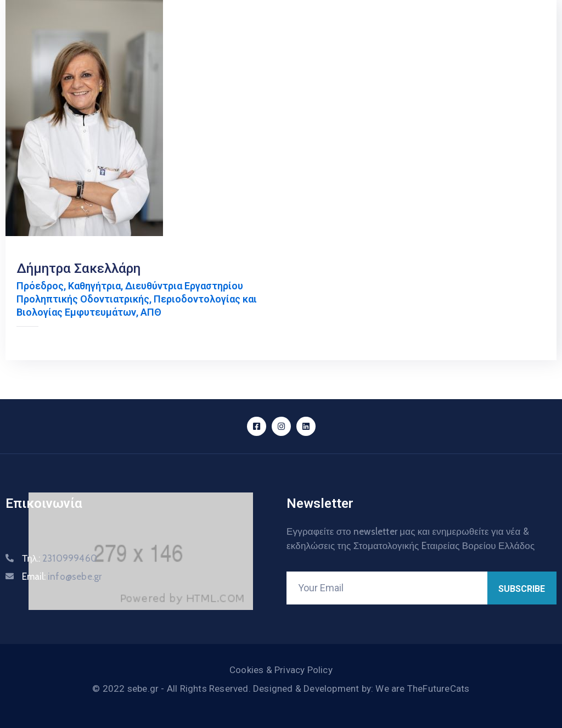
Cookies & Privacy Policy (281, 670)
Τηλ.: (60, 558)
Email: (62, 576)
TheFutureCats (439, 688)
